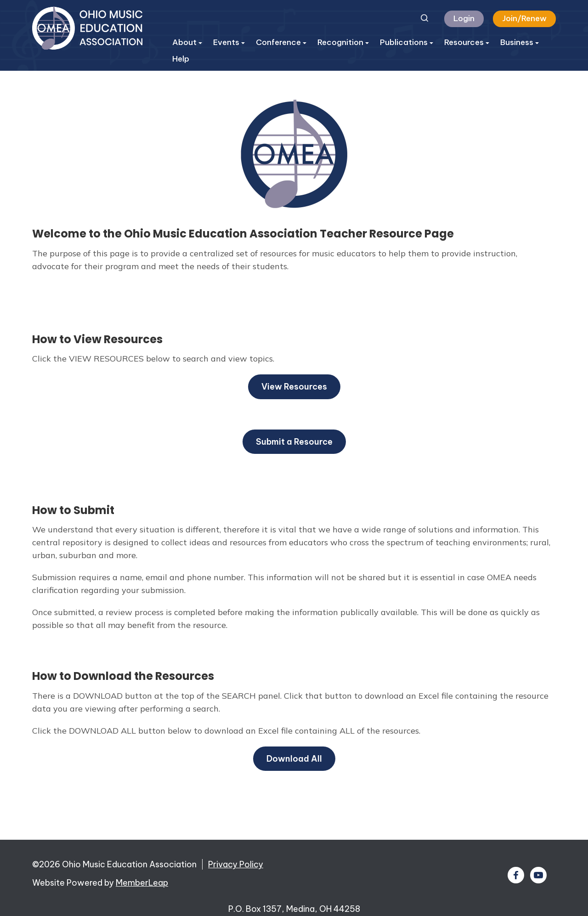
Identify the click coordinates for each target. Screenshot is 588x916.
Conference (281, 42)
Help (181, 59)
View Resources (294, 387)
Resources (467, 42)
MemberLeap (142, 883)
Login (464, 18)
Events (229, 42)
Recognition (343, 42)
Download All (294, 759)
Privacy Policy (236, 864)
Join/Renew (524, 18)
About (187, 42)
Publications (407, 42)
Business (520, 42)
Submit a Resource (294, 442)
